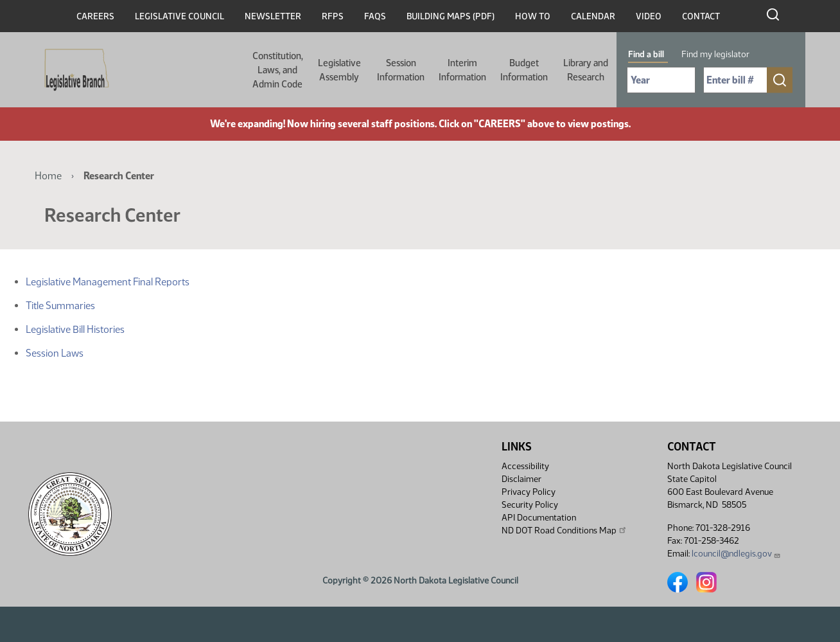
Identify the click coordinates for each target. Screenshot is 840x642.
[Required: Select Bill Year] (661, 80)
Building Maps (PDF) (451, 16)
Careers (95, 16)
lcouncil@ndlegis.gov (736, 554)
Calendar (593, 16)
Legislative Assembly (339, 70)
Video (649, 16)
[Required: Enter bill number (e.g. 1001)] (735, 80)
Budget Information (524, 70)
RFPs (333, 16)
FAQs (375, 16)
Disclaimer (521, 479)
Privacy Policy (529, 492)
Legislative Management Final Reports (108, 282)
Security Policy (530, 505)
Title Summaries (60, 306)
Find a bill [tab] (646, 54)
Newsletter (273, 16)
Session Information (401, 70)
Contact (701, 16)
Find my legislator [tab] (715, 54)
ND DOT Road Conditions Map (564, 530)
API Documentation (539, 518)
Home (48, 176)
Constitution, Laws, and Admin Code (278, 70)
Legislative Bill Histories (75, 329)
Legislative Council (179, 16)
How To (533, 16)
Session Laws (55, 353)
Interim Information (462, 70)
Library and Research (586, 70)
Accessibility (525, 466)
